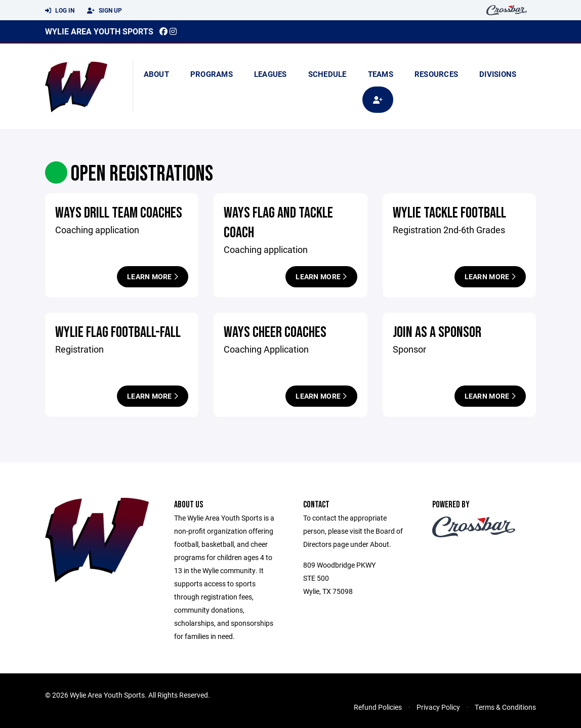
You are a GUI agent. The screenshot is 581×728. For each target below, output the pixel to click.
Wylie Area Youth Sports (99, 31)
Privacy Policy (438, 707)
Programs (212, 74)
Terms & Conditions (505, 707)
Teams (381, 74)
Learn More (153, 276)
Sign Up (105, 11)
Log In (60, 11)
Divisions (498, 74)
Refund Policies (378, 707)
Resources (436, 74)
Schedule (327, 74)
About (156, 74)
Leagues (271, 74)
